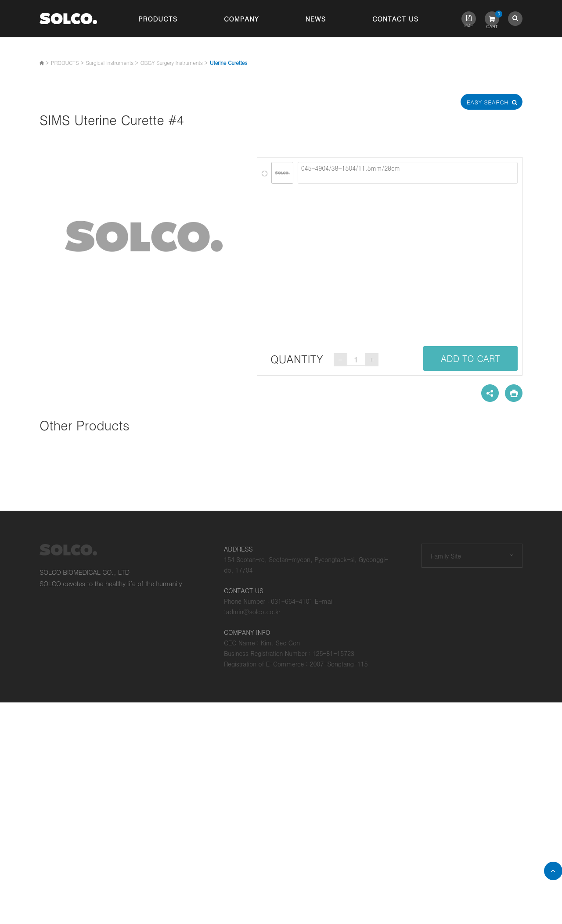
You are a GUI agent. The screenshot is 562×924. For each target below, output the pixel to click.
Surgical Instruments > (112, 63)
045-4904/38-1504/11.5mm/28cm (408, 173)
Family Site (446, 556)
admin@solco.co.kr (253, 612)
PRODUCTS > (67, 63)
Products (158, 19)
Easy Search (492, 102)
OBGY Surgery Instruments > (174, 63)
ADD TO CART (470, 358)
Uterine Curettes (229, 63)
